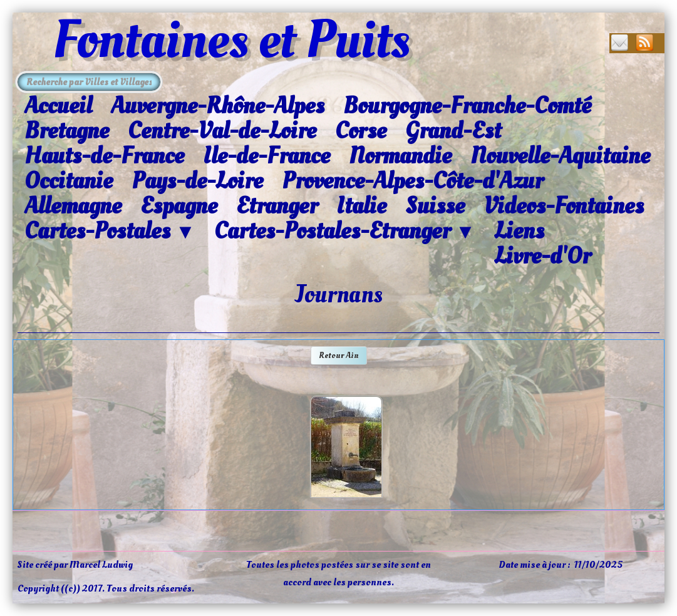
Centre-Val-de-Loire (222, 131)
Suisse (435, 206)
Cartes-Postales (110, 232)
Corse (361, 131)
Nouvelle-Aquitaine (560, 156)
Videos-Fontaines (564, 206)
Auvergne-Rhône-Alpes (218, 106)
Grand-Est (453, 131)
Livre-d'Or (542, 256)
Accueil (58, 106)
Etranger (277, 206)
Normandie (400, 156)
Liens (519, 231)
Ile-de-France (266, 156)
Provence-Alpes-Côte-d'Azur (412, 181)
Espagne (179, 206)
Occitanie (69, 181)
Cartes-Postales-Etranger (345, 232)
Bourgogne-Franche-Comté (467, 106)
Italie (361, 206)
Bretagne (67, 131)
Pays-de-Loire (197, 181)
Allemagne (73, 206)
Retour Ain (339, 355)
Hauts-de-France (104, 156)
